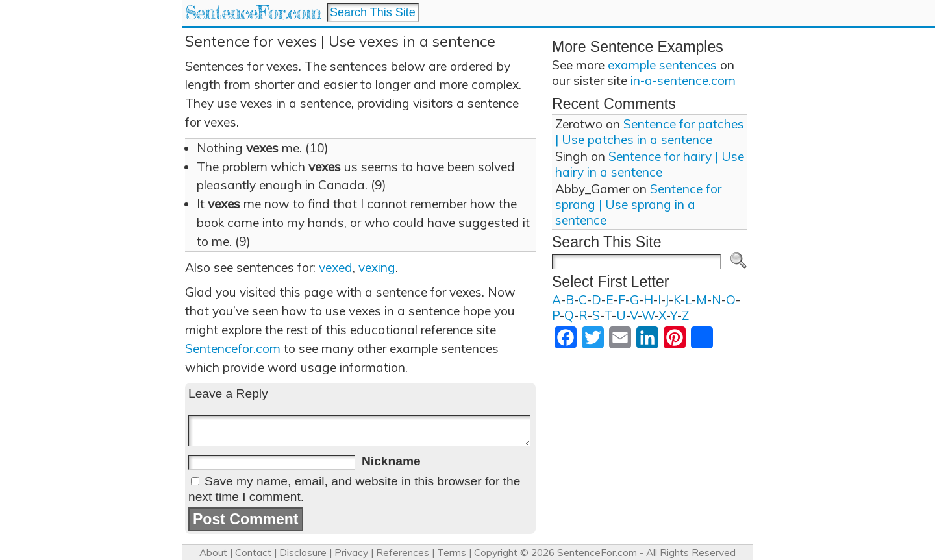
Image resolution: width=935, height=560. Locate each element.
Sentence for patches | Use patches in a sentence (650, 132)
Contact (253, 553)
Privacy (351, 553)
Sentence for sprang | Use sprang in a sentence (638, 204)
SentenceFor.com (253, 13)
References (403, 553)
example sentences (662, 65)
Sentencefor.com (233, 348)
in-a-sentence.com (683, 80)
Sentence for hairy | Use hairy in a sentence (650, 164)
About (213, 553)
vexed (336, 267)
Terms (452, 553)
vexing (377, 267)
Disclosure (303, 553)
